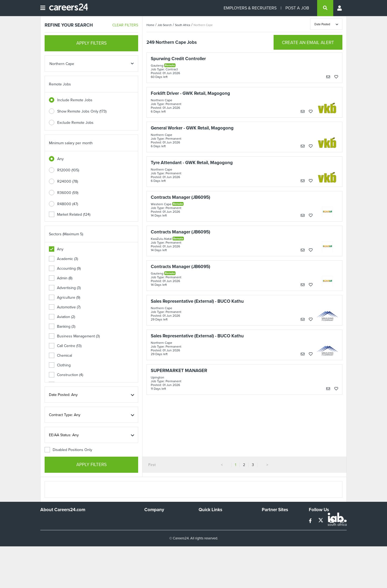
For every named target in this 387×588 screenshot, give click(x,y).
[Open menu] (43, 8)
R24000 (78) (68, 181)
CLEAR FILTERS (125, 25)
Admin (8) (61, 278)
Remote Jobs (60, 84)
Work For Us (155, 520)
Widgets (205, 542)
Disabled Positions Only (68, 450)
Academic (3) (63, 259)
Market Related (70, 214)
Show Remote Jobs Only (82, 111)
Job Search (165, 25)
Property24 (271, 535)
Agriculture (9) (64, 297)
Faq (202, 556)
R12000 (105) (68, 170)
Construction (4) (66, 375)
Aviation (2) (62, 317)
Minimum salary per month (71, 143)
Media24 (269, 542)
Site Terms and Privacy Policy (223, 535)
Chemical (60, 356)
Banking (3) (62, 327)
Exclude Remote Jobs (75, 123)
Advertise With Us (159, 527)
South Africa (183, 25)
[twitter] (321, 521)
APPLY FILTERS (92, 43)
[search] (325, 8)
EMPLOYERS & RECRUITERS (250, 8)
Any (60, 159)
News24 (269, 527)
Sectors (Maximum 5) (66, 234)
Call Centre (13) (65, 346)
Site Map (206, 527)
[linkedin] (332, 521)
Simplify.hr (270, 520)
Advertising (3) (65, 288)
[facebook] (311, 521)
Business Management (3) (74, 336)
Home (150, 25)
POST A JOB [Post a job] (297, 8)
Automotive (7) (65, 307)
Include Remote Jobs (75, 100)
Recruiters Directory (215, 520)
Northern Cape (203, 25)
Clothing (60, 365)
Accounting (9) (65, 268)
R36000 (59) (68, 193)
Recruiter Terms (212, 549)
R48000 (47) (68, 204)
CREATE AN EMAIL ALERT (308, 43)
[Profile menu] (340, 8)
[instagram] (342, 521)
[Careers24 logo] (67, 8)
